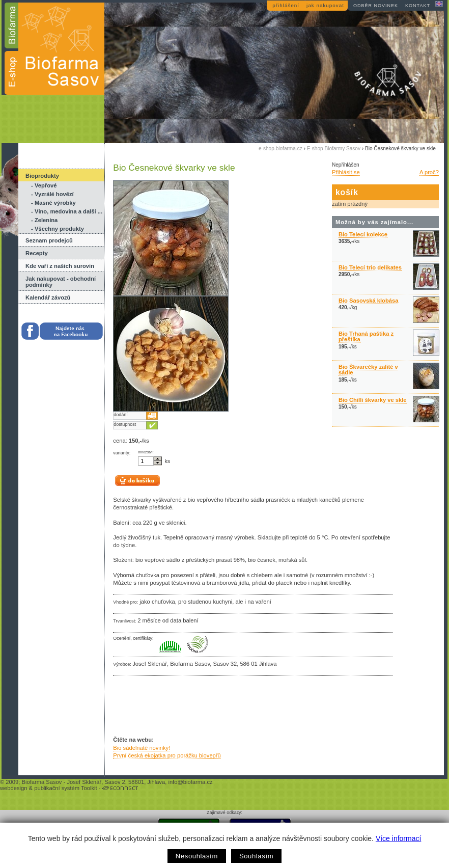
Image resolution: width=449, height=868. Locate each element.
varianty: (122, 453)
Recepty (37, 253)
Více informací (398, 838)
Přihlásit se (346, 172)
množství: (146, 452)
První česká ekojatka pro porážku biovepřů (167, 755)
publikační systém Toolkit (66, 788)
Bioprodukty (42, 176)
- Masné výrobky (53, 203)
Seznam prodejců (49, 240)
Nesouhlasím (197, 856)
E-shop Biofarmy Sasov (334, 148)
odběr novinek (376, 6)
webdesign (14, 788)
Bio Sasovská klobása (369, 301)
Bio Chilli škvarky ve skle (373, 400)
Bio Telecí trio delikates (370, 267)
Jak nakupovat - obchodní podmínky (61, 282)
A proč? (429, 172)
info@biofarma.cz (190, 782)
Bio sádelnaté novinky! (142, 748)
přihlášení (286, 5)
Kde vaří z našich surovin (60, 266)
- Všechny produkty (58, 229)
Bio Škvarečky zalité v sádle (368, 370)
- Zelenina (44, 220)
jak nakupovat (325, 5)
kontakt (418, 6)
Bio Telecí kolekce (363, 234)
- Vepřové (44, 185)
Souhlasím (256, 856)
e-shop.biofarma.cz (280, 148)
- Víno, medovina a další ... (67, 211)
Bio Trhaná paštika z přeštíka (366, 336)
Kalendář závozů (48, 297)
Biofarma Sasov (41, 782)
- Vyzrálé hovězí (52, 194)
